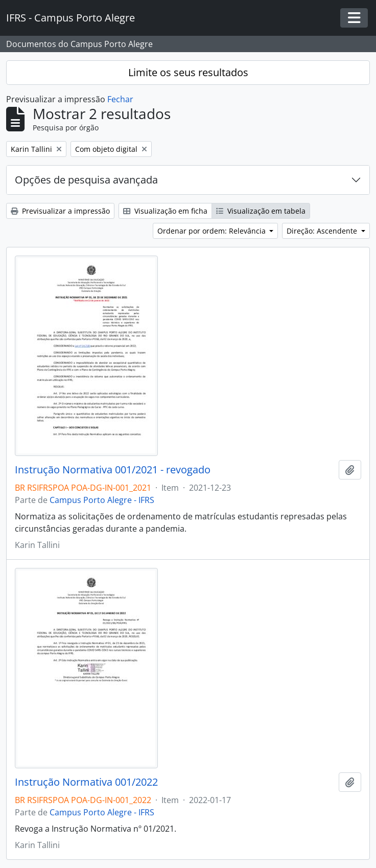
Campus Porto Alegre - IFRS (102, 500)
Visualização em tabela (261, 211)
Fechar (120, 99)
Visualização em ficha (165, 211)
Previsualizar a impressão (60, 211)
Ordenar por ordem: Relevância (213, 231)
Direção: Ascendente (323, 231)
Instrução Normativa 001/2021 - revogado (113, 470)
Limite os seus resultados (188, 72)
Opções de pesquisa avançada (86, 180)
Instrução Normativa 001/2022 (86, 782)
